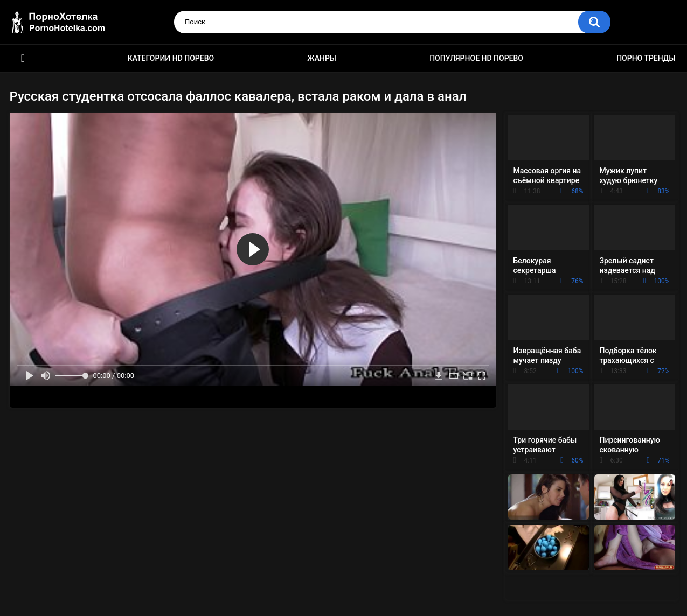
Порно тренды (646, 58)
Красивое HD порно (23, 58)
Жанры (322, 58)
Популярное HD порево (476, 58)
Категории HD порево (171, 58)
